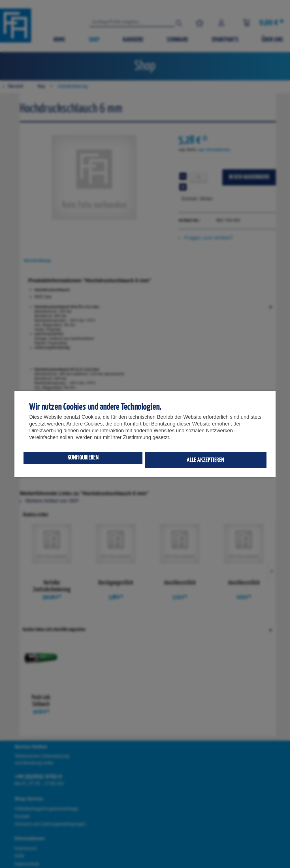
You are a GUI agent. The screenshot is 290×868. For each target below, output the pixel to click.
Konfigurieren (83, 458)
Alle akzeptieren (205, 460)
